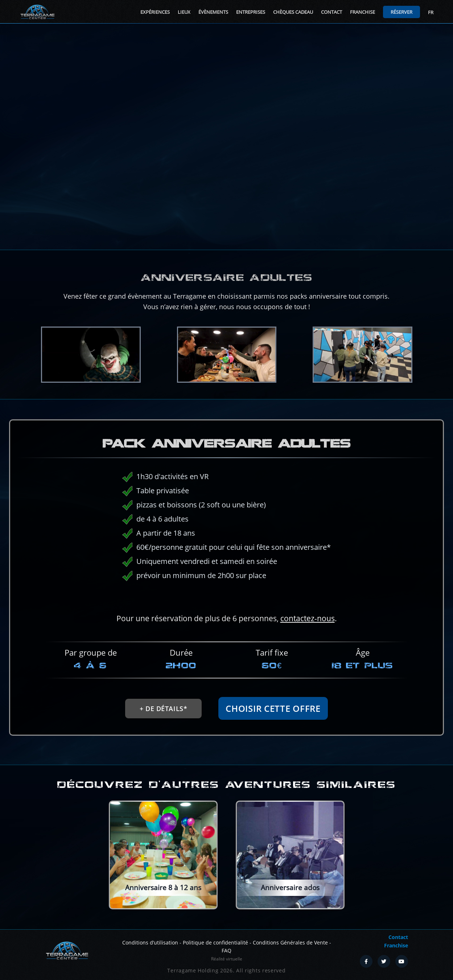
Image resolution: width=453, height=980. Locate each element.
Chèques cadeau (293, 12)
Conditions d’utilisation (150, 942)
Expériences (155, 12)
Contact (331, 12)
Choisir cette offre (236, 702)
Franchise (363, 12)
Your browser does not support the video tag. (226, 136)
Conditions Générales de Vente (290, 942)
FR (431, 12)
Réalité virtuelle (227, 959)
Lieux (184, 12)
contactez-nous (243, 614)
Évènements (213, 12)
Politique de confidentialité (215, 942)
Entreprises (251, 12)
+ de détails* (211, 719)
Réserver (401, 12)
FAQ (226, 950)
